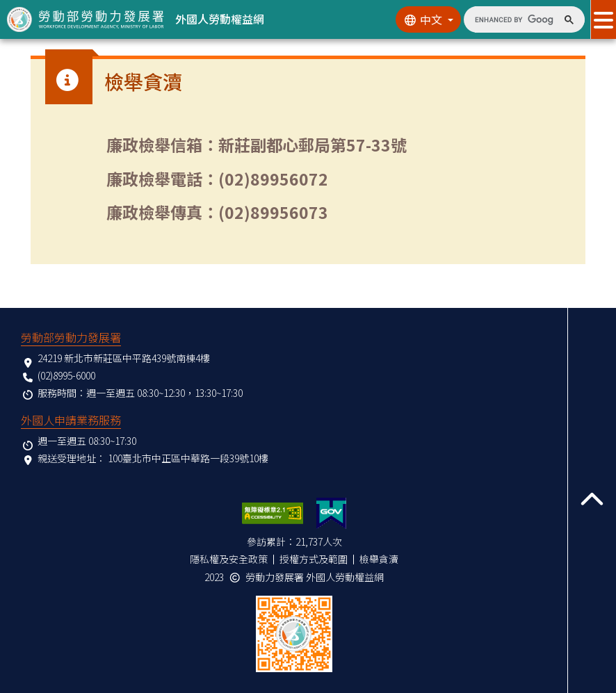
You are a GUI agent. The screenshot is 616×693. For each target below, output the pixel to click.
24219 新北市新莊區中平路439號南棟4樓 (124, 358)
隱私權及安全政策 (229, 559)
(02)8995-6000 (66, 375)
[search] (514, 19)
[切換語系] (428, 19)
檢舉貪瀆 (379, 559)
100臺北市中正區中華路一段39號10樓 (188, 458)
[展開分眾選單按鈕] (603, 19)
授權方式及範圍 (314, 559)
